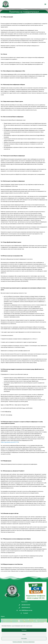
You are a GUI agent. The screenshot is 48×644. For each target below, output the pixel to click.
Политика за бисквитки (17, 642)
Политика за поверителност (29, 642)
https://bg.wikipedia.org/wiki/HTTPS (10, 446)
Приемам (24, 630)
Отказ (24, 634)
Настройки (24, 639)
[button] (45, 4)
